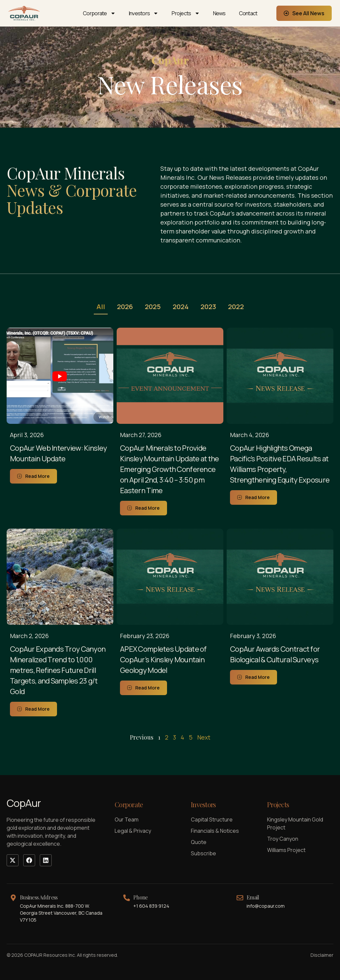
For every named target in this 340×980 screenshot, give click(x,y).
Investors (144, 13)
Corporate (99, 13)
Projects (186, 13)
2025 (153, 307)
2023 (208, 307)
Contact (248, 13)
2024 (181, 307)
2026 (125, 307)
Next (204, 737)
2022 (236, 307)
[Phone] (127, 898)
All (101, 307)
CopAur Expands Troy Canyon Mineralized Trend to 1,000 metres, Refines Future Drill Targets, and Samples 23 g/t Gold (58, 670)
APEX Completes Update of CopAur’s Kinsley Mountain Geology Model (163, 660)
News (219, 13)
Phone (140, 897)
